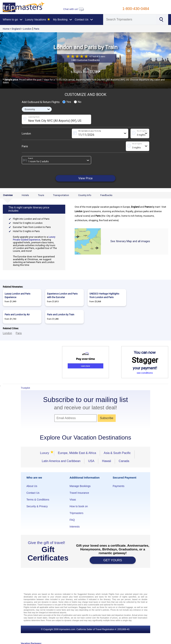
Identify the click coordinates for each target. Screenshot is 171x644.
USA (91, 461)
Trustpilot (25, 388)
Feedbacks (106, 195)
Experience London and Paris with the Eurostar (62, 295)
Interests (75, 527)
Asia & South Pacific (117, 453)
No (78, 102)
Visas (73, 500)
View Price (85, 178)
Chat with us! (73, 9)
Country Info (85, 195)
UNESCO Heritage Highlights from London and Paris (104, 295)
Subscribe (107, 418)
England (16, 29)
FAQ (72, 520)
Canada (124, 461)
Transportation (61, 195)
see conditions (145, 373)
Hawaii (106, 461)
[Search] (129, 20)
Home (6, 29)
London (27, 29)
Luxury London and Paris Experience (18, 295)
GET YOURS (113, 560)
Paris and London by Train (61, 314)
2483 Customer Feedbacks (85, 60)
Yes (67, 102)
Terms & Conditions (38, 500)
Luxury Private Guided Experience (34, 238)
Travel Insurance (79, 493)
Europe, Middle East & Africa (77, 453)
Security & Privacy (37, 506)
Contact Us (33, 493)
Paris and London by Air (17, 314)
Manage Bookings (80, 486)
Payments (118, 486)
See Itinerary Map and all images (130, 241)
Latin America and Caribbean (61, 461)
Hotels (25, 195)
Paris (37, 29)
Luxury (45, 453)
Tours (41, 195)
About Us (32, 486)
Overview (8, 195)
